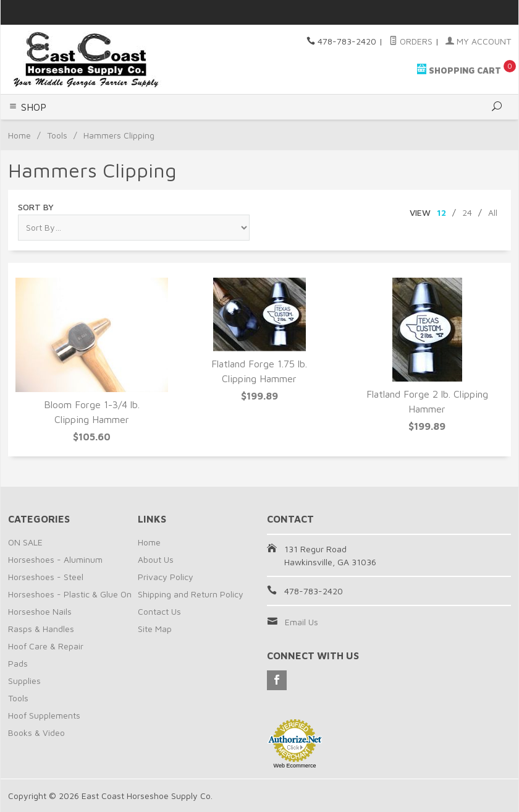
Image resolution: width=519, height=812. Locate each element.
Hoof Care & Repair (46, 646)
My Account (478, 41)
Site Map (155, 629)
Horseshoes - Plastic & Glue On (70, 594)
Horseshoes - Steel (46, 577)
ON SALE (25, 542)
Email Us (302, 622)
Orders (411, 41)
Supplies (24, 681)
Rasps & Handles (41, 629)
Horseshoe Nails (40, 611)
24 (467, 212)
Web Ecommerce (295, 766)
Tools (57, 135)
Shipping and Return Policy (191, 594)
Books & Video (36, 733)
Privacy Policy (166, 577)
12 (441, 212)
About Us (156, 559)
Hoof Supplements (44, 715)
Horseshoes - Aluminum (55, 559)
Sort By (36, 207)
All (493, 212)
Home (19, 135)
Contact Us (159, 611)
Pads (18, 663)
